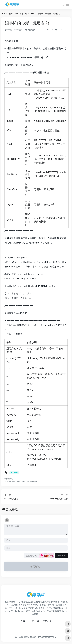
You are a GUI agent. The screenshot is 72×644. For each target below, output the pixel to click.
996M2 (33, 14)
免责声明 (25, 621)
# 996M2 (14, 473)
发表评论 (61, 555)
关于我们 (36, 621)
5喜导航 (30, 30)
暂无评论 (12, 509)
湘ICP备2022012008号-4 (46, 637)
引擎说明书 (24, 14)
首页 (6, 14)
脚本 (22, 48)
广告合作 (47, 621)
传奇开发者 (14, 14)
